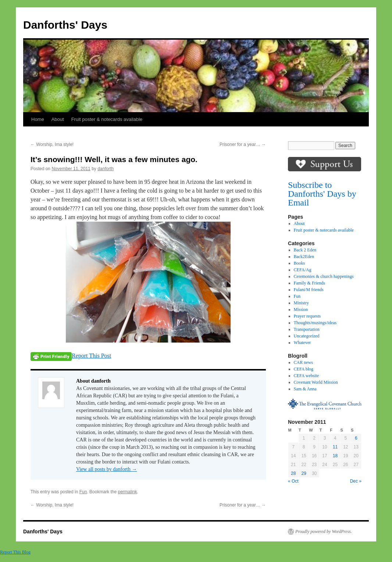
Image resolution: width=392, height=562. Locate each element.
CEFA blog (304, 369)
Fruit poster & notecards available (107, 119)
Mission (301, 309)
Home (38, 119)
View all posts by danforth (106, 469)
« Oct (293, 481)
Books (300, 263)
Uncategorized (307, 336)
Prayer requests (307, 316)
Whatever (302, 343)
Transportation (307, 329)
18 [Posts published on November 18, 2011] (335, 456)
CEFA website (307, 376)
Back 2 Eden (305, 250)
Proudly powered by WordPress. (324, 531)
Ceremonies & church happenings (324, 276)
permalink (127, 492)
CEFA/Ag (303, 270)
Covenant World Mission (316, 382)
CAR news (303, 362)
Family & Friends (309, 283)
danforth (106, 169)
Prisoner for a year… (243, 144)
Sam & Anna (305, 389)
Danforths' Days (65, 25)
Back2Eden (304, 257)
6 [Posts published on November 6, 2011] (356, 438)
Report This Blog (15, 552)
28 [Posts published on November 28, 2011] (293, 473)
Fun (83, 492)
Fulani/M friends (309, 290)
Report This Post (91, 356)
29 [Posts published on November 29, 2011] (304, 473)
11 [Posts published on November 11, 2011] (335, 447)
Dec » (356, 481)
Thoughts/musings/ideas (315, 323)
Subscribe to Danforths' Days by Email (322, 194)
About (58, 119)
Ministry (301, 303)
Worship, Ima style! (52, 144)
